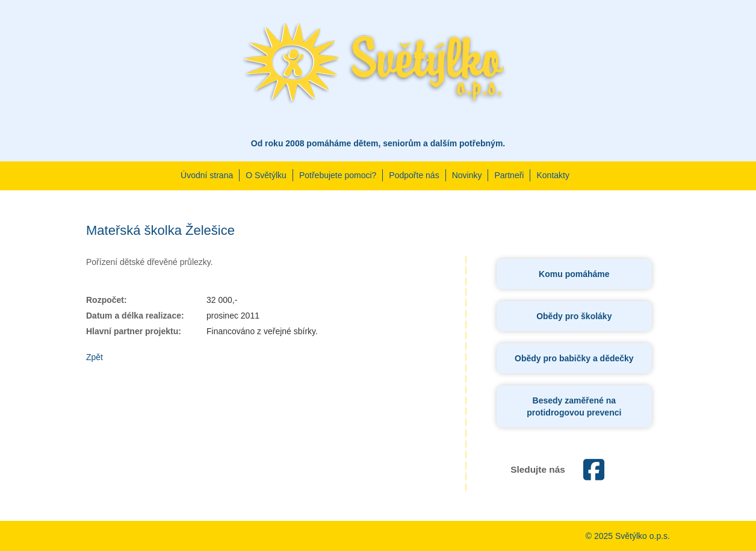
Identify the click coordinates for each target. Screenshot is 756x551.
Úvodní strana (207, 175)
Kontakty (553, 175)
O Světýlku (266, 175)
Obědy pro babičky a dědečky (574, 358)
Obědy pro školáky (574, 316)
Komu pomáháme (574, 274)
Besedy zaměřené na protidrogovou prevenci (574, 406)
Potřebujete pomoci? (338, 175)
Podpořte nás (414, 175)
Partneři (509, 175)
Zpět (94, 357)
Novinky (467, 175)
